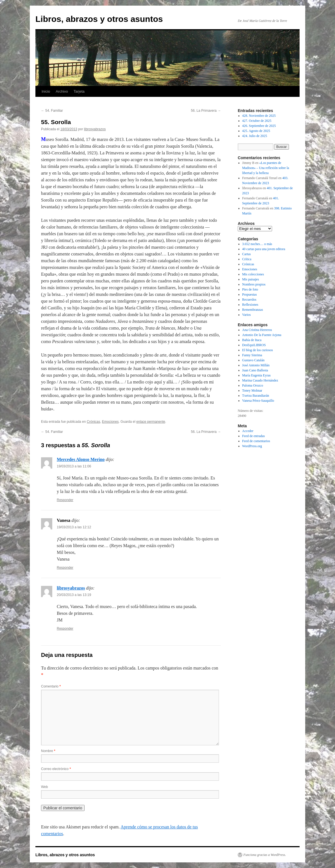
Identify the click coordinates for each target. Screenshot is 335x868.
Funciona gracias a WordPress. (265, 855)
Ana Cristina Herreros (257, 330)
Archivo (62, 91)
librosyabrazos (95, 129)
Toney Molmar (252, 390)
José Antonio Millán (256, 365)
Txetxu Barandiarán (256, 396)
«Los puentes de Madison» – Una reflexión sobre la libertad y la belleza (266, 168)
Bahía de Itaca (252, 340)
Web (44, 787)
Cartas (247, 254)
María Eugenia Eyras (256, 375)
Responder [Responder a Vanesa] (65, 568)
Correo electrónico (56, 769)
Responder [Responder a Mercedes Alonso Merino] (65, 500)
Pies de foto (250, 289)
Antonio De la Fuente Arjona (262, 335)
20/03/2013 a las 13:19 (74, 595)
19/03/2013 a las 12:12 (74, 527)
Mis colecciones (253, 274)
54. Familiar (52, 111)
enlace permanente (151, 422)
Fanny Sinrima (252, 355)
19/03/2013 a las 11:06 (74, 466)
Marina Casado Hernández (260, 380)
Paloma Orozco (253, 385)
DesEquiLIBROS (254, 345)
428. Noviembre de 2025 (259, 116)
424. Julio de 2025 (255, 136)
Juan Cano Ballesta (255, 370)
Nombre (48, 751)
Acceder (248, 431)
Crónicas (93, 422)
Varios (247, 315)
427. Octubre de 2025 (257, 121)
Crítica (247, 259)
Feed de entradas (254, 436)
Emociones (110, 422)
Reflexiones (250, 305)
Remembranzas (253, 310)
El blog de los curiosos (258, 350)
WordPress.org (252, 446)
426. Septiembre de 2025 (259, 126)
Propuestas (250, 294)
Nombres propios (254, 284)
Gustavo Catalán (253, 360)
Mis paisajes (251, 279)
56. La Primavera (206, 111)
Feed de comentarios (256, 441)
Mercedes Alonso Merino (81, 459)
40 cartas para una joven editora (264, 249)
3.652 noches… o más (257, 244)
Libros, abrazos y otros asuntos (99, 19)
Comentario (51, 686)
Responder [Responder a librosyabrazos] (65, 629)
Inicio (46, 91)
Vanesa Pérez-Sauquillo (258, 401)
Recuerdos (249, 300)
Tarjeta (79, 91)
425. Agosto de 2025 (256, 131)
